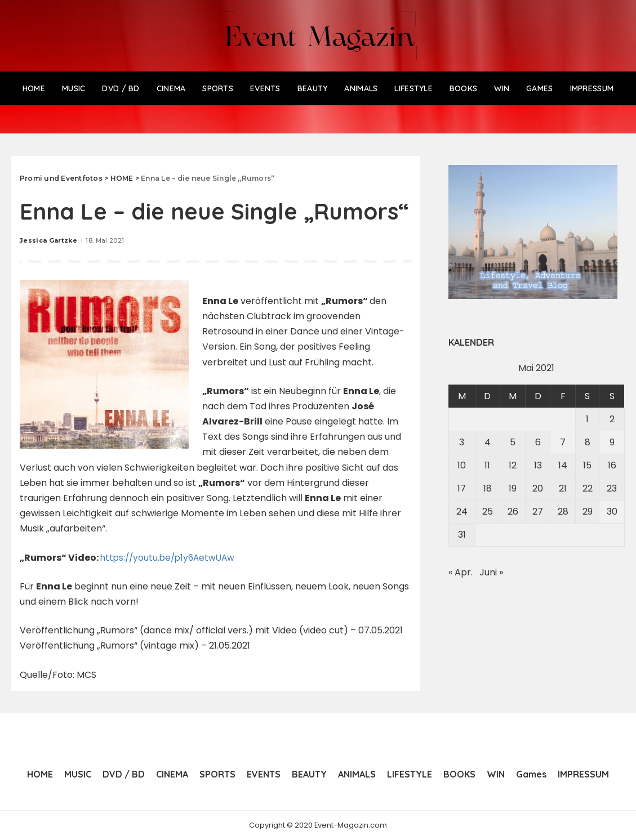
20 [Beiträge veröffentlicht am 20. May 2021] (538, 488)
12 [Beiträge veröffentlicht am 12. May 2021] (513, 465)
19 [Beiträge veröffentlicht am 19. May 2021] (513, 488)
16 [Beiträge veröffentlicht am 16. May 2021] (612, 465)
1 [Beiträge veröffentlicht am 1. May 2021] (587, 419)
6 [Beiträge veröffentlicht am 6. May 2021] (538, 442)
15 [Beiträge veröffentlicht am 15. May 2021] (587, 465)
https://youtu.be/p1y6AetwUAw (170, 558)
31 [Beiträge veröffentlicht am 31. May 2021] (462, 535)
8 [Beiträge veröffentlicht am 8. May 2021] (588, 442)
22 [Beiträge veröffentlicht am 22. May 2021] (588, 488)
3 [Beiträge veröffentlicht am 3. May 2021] (462, 442)
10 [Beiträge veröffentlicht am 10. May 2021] (462, 465)
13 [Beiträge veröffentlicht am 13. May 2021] (538, 465)
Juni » (491, 572)
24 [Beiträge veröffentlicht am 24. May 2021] (462, 511)
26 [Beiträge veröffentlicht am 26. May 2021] (513, 511)
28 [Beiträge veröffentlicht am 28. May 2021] (563, 511)
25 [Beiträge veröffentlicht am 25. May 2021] (488, 511)
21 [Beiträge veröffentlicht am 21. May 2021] (563, 488)
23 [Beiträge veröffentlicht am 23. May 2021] (612, 488)
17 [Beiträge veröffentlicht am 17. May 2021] (462, 488)
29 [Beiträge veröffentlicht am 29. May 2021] (588, 511)
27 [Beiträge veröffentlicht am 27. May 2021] (538, 511)
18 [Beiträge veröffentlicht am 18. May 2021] (488, 488)
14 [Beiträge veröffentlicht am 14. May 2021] (563, 465)
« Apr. (461, 572)
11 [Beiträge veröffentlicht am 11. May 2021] (487, 465)
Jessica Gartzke (48, 240)
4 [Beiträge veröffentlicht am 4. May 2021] (488, 442)
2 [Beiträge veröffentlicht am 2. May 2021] (612, 419)
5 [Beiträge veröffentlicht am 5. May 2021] (513, 442)
